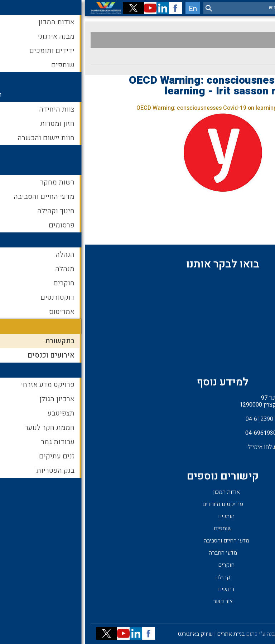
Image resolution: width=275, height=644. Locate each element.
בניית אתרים (146, 634)
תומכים (141, 516)
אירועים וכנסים (248, 56)
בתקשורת (255, 40)
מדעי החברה (138, 553)
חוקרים (141, 565)
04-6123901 (176, 419)
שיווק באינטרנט (110, 634)
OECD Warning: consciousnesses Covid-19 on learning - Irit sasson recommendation (160, 108)
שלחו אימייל (177, 447)
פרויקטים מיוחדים (137, 504)
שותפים (137, 529)
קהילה (138, 577)
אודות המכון (141, 492)
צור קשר (138, 601)
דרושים (141, 589)
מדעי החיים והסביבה (141, 541)
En (108, 9)
